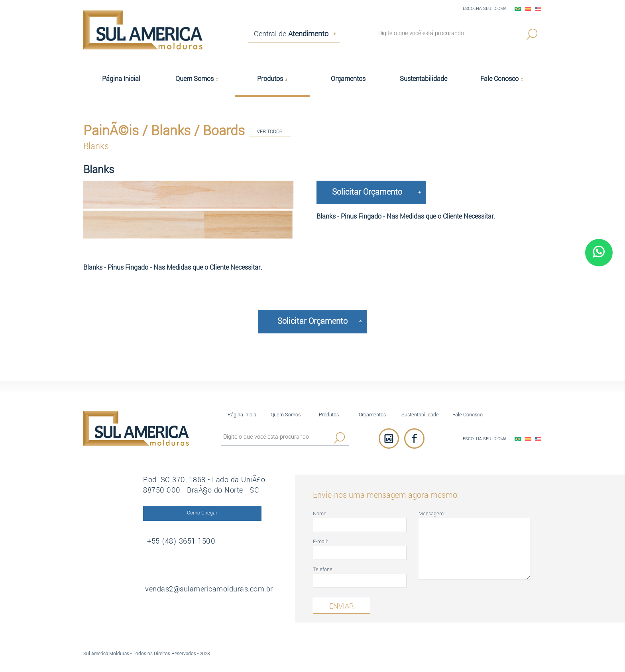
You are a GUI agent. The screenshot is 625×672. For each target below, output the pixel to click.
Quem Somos (286, 415)
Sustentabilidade (420, 415)
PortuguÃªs (518, 9)
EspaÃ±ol (528, 9)
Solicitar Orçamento (367, 192)
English (539, 9)
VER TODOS (270, 132)
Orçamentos (372, 415)
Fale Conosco (468, 415)
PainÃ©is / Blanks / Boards (164, 130)
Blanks (96, 146)
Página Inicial (243, 415)
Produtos (329, 415)
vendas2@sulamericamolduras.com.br (211, 589)
